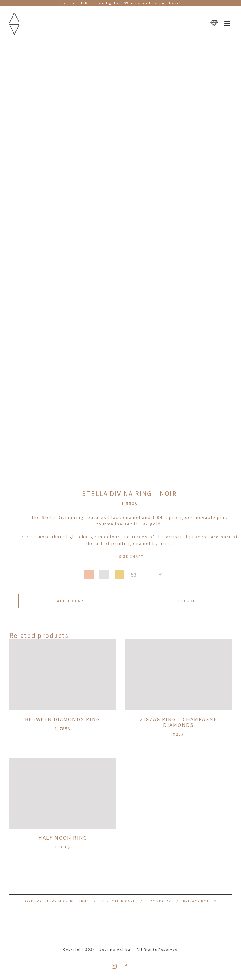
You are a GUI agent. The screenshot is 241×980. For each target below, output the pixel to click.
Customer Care (118, 901)
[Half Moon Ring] (63, 793)
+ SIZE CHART (129, 556)
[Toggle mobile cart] (214, 24)
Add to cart (72, 601)
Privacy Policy (200, 901)
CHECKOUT (187, 601)
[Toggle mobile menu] (228, 24)
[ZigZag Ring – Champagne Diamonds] (178, 675)
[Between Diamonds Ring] (63, 675)
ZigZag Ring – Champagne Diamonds (178, 722)
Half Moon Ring (63, 838)
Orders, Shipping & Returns (57, 901)
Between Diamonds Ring (63, 719)
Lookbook (159, 901)
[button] (89, 575)
